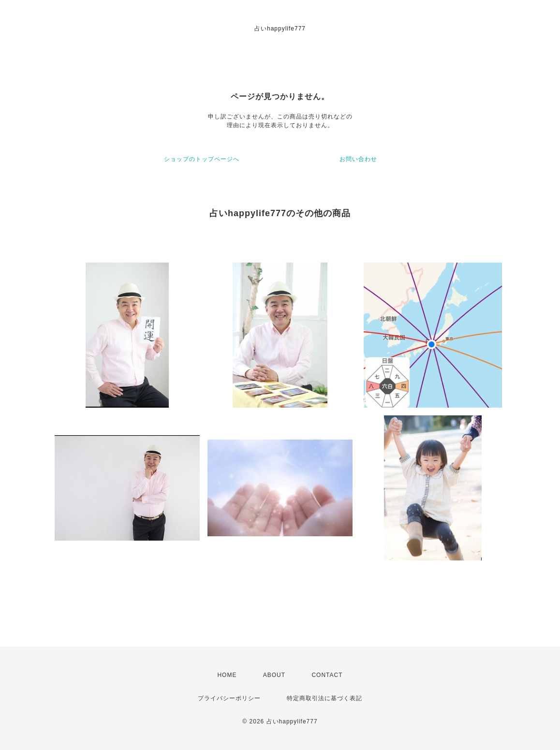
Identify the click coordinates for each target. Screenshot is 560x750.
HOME (227, 675)
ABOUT (274, 675)
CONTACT (327, 675)
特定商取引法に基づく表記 (324, 698)
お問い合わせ (358, 159)
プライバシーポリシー (229, 698)
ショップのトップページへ (202, 159)
